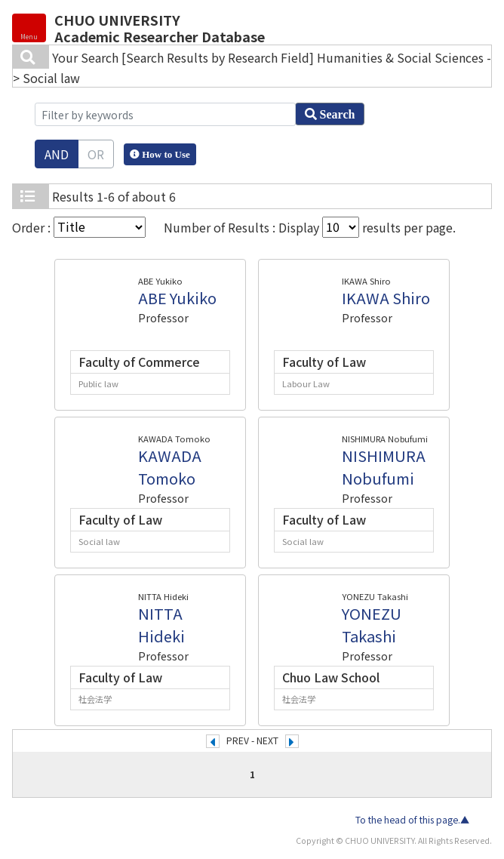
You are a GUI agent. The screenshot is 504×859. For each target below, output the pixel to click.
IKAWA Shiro (386, 298)
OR (96, 154)
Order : (79, 227)
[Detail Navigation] (29, 28)
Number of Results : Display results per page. (310, 227)
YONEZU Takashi (372, 625)
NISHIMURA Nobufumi (384, 467)
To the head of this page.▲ (412, 820)
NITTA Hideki (161, 625)
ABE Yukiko (177, 298)
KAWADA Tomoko (170, 467)
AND (57, 154)
